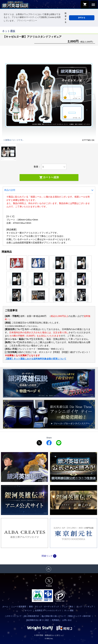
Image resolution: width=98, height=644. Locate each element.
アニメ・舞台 (68, 607)
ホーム (5, 607)
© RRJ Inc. (49, 639)
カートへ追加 (49, 178)
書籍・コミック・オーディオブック (44, 607)
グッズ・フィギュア (85, 607)
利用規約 (56, 620)
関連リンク (49, 556)
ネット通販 (69, 610)
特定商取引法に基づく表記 (38, 620)
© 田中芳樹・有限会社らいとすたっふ (49, 635)
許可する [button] (82, 18)
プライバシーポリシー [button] (27, 21)
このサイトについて (13, 616)
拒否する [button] (66, 18)
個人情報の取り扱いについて (54, 616)
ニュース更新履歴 (19, 607)
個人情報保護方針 (32, 616)
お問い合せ (67, 620)
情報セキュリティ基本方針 (80, 616)
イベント (28, 610)
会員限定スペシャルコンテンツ (48, 610)
